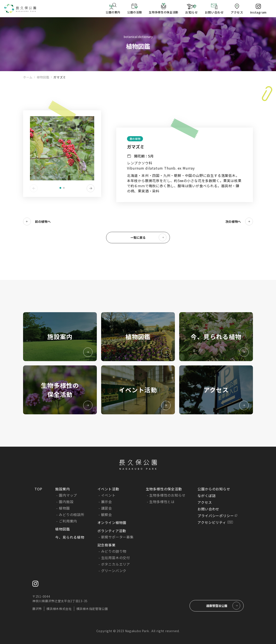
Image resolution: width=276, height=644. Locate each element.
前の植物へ (43, 221)
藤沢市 (37, 609)
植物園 (64, 508)
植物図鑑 (43, 77)
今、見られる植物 (70, 537)
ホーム (28, 77)
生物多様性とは (162, 502)
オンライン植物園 (112, 522)
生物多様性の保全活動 (164, 489)
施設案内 (62, 489)
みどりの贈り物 (114, 551)
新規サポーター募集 (117, 537)
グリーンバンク (114, 571)
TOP (38, 489)
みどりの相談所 (72, 515)
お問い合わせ (208, 509)
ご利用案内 (68, 521)
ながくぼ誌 (207, 496)
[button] (60, 188)
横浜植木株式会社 (59, 609)
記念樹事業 (107, 545)
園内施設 (66, 502)
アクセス (205, 502)
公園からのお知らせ (214, 489)
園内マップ (68, 495)
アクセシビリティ (212, 522)
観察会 (107, 515)
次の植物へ (233, 221)
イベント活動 (108, 489)
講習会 (107, 508)
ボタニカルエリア (116, 564)
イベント (108, 495)
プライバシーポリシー (216, 516)
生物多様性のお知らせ (167, 495)
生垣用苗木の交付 (116, 558)
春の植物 (135, 139)
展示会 (107, 502)
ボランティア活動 (112, 531)
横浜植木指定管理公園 (92, 609)
